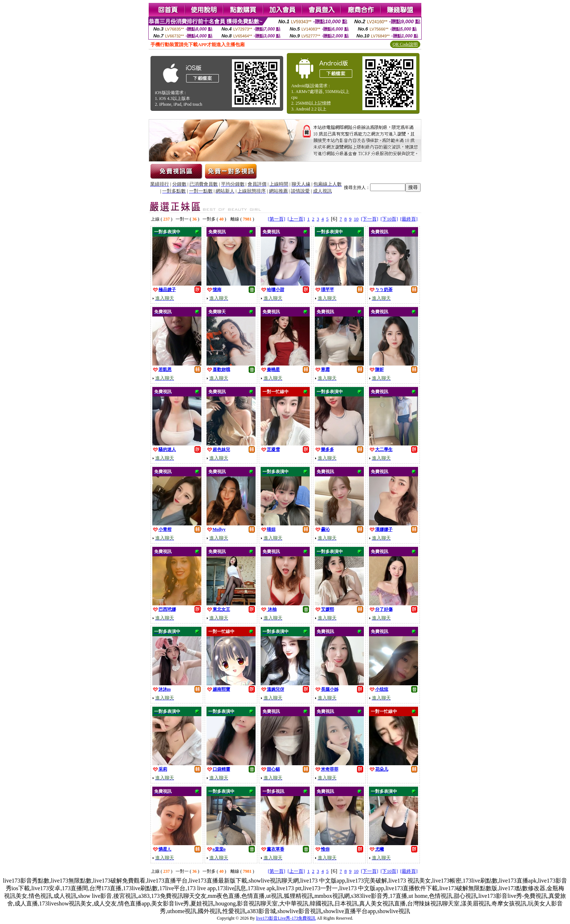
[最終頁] (409, 219)
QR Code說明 (405, 44)
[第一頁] (277, 219)
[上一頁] (296, 219)
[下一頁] (370, 219)
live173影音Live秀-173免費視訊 (286, 918)
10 (356, 219)
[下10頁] (389, 219)
